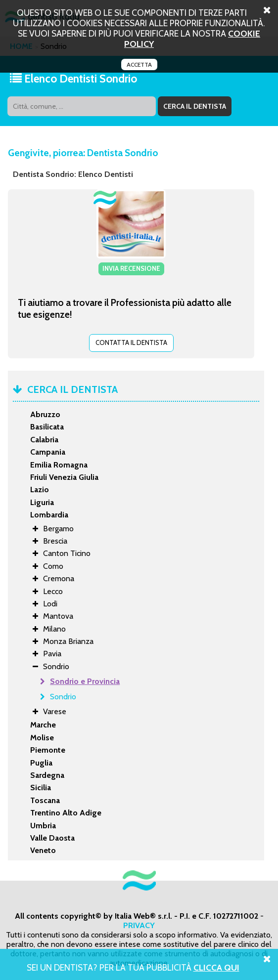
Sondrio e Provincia (85, 681)
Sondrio (63, 697)
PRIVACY (139, 925)
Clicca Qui (216, 967)
